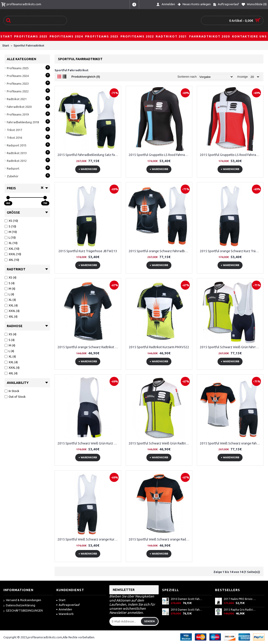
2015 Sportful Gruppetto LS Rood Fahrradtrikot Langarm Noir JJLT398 (160, 155)
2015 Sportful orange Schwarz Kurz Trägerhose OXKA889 (231, 251)
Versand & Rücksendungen (22, 600)
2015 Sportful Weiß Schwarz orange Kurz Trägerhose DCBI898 (89, 539)
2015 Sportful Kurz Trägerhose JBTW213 (88, 251)
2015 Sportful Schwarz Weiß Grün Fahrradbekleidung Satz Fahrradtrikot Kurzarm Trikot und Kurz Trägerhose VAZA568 (231, 347)
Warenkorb (65, 614)
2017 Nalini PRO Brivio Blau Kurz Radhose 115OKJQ (240, 599)
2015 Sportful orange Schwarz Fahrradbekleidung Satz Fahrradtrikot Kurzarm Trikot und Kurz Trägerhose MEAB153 (160, 251)
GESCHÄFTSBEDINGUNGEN (23, 611)
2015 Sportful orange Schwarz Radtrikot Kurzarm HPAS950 (89, 347)
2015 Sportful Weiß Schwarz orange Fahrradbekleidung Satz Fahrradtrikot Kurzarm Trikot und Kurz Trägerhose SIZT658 (231, 443)
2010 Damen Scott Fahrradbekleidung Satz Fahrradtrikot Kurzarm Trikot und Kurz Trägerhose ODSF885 (187, 610)
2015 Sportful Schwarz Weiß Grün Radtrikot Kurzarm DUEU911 (160, 443)
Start (61, 600)
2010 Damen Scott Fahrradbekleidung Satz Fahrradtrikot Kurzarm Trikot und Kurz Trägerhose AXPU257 (187, 599)
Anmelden (64, 609)
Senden (149, 621)
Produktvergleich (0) (86, 77)
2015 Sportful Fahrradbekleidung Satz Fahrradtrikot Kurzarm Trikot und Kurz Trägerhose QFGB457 (89, 155)
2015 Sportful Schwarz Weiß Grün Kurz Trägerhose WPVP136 (89, 443)
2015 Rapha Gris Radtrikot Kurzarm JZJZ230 (240, 610)
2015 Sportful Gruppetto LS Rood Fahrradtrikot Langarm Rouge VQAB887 (231, 155)
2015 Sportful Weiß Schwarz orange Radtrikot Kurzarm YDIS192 (160, 539)
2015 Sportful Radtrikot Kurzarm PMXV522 (159, 347)
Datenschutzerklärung (19, 606)
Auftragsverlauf (68, 605)
